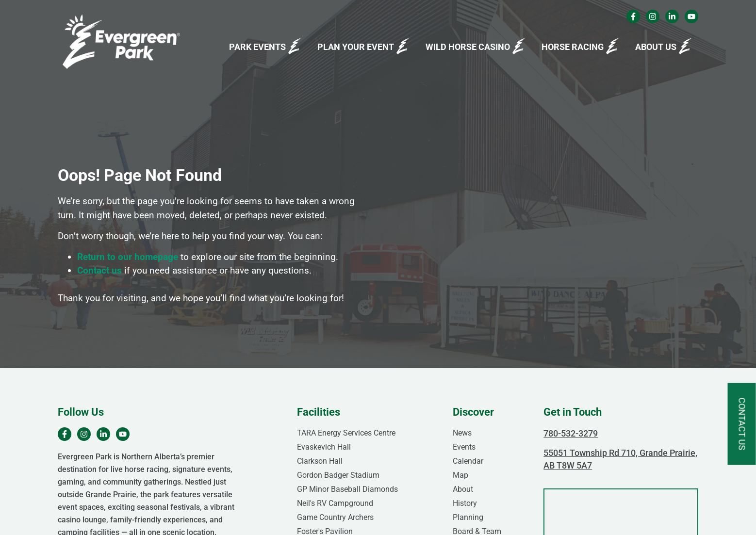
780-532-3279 (571, 433)
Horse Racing (573, 47)
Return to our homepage (128, 257)
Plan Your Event (356, 47)
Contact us (99, 270)
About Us (656, 47)
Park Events (257, 47)
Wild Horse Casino (468, 47)
